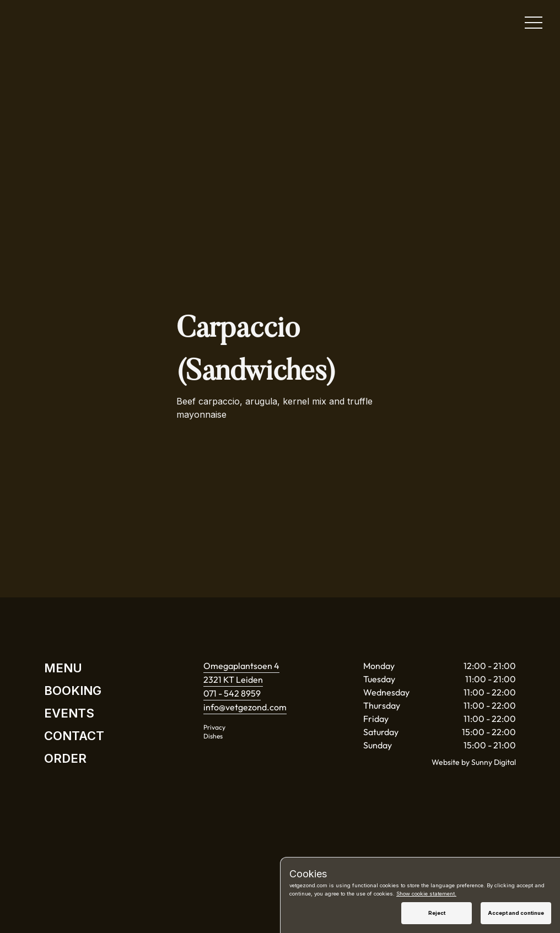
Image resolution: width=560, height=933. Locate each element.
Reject (437, 913)
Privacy (214, 727)
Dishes (213, 736)
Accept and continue (516, 913)
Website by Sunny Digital (474, 762)
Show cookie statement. (426, 894)
